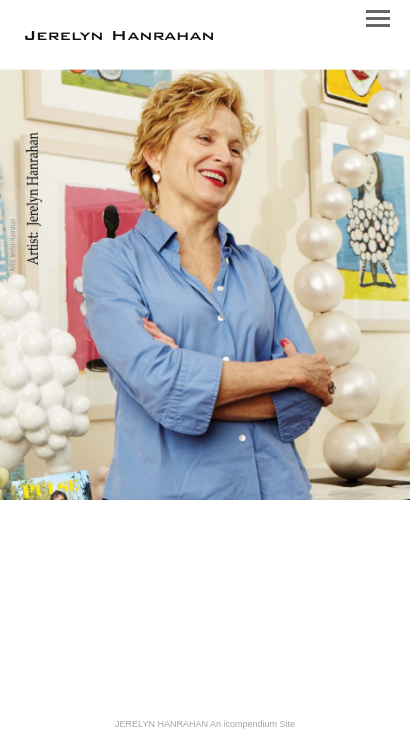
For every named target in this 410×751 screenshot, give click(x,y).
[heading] (119, 36)
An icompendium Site (252, 724)
